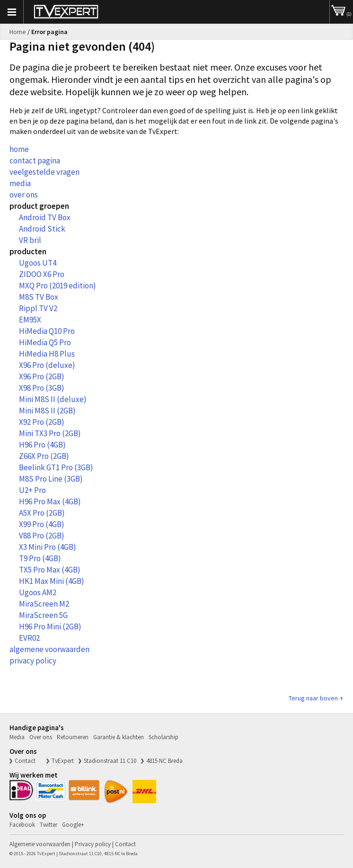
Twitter (49, 825)
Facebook (22, 825)
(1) (341, 9)
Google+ (73, 825)
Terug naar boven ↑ (316, 698)
